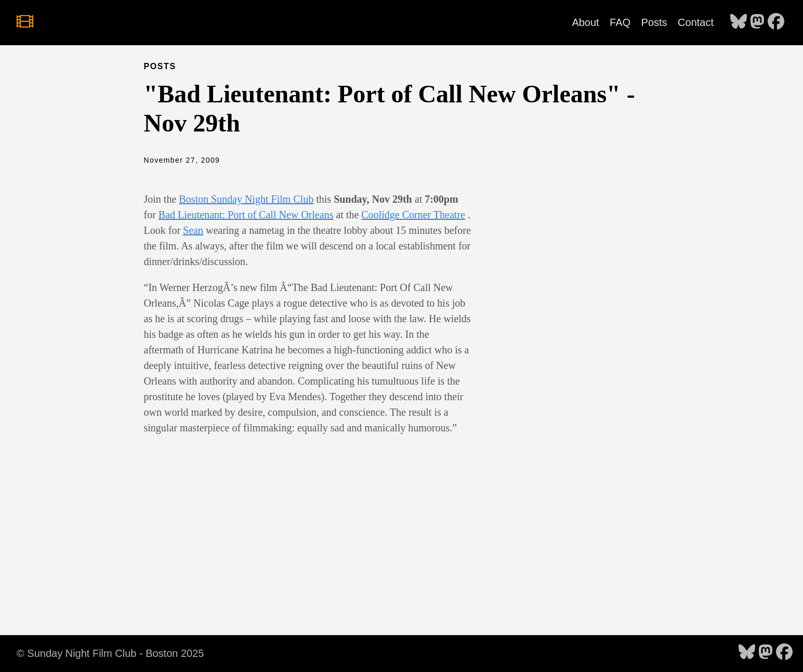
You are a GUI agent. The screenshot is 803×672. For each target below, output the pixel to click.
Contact (696, 22)
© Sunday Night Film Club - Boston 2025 (110, 653)
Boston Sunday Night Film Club (246, 199)
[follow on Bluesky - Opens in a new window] (739, 22)
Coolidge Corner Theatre (413, 215)
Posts (654, 22)
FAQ (620, 22)
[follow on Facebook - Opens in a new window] (776, 22)
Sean (193, 230)
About (585, 22)
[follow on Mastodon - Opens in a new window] (757, 22)
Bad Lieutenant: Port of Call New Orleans (246, 215)
